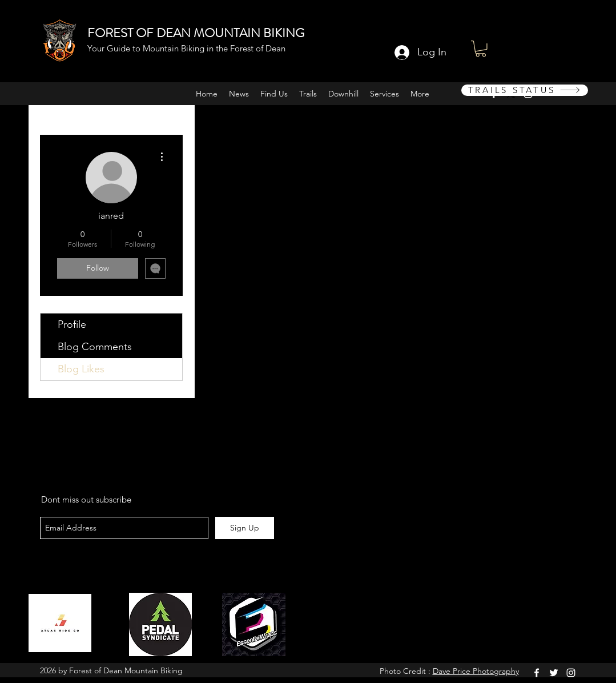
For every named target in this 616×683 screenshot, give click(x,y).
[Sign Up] (245, 528)
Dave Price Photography (476, 671)
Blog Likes (81, 369)
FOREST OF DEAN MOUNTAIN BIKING (196, 33)
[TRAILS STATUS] (525, 90)
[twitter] (554, 673)
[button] (481, 49)
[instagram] (571, 673)
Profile (72, 324)
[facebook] (537, 673)
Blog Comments (95, 347)
